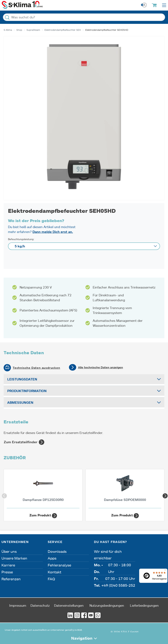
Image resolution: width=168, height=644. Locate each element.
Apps (52, 558)
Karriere (8, 565)
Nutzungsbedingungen (107, 605)
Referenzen (11, 579)
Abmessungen (20, 402)
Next (164, 495)
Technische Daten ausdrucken (36, 368)
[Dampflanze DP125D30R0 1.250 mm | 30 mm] (43, 490)
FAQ (51, 579)
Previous (4, 495)
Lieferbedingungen (144, 605)
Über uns (9, 551)
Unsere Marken (14, 558)
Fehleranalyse (59, 565)
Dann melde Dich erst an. (53, 232)
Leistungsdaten (22, 379)
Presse (7, 572)
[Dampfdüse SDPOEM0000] (125, 490)
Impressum (18, 605)
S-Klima (8, 30)
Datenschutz (40, 605)
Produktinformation (27, 391)
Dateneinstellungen (69, 605)
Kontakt (55, 572)
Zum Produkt (43, 516)
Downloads (57, 551)
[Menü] (165, 571)
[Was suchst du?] (84, 17)
